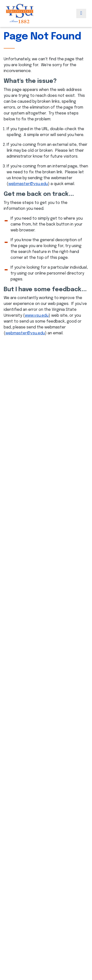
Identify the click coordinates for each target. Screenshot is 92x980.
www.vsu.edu (37, 316)
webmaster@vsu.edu (28, 184)
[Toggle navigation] (81, 13)
